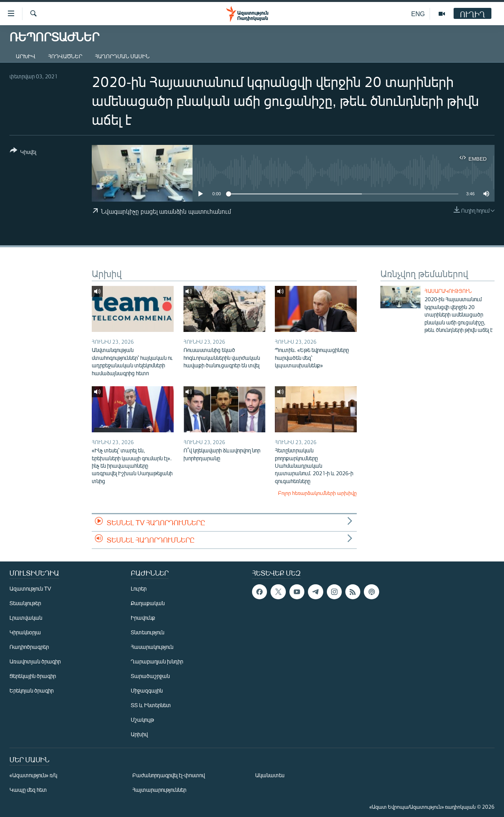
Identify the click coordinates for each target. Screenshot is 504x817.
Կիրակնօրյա (25, 632)
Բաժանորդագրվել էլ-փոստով (169, 775)
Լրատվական (26, 618)
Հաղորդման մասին (122, 56)
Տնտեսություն (147, 632)
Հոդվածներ (65, 56)
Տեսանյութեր (25, 603)
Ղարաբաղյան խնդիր (157, 661)
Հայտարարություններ (159, 790)
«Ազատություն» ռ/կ (33, 775)
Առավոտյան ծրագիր (35, 661)
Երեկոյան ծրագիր (31, 690)
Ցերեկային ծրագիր (33, 676)
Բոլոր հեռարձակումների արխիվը (317, 493)
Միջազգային (147, 690)
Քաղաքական (148, 603)
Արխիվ (26, 56)
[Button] (23, 153)
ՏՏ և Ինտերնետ (151, 705)
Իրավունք (143, 618)
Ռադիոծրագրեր (29, 647)
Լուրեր (139, 588)
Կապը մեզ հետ (28, 790)
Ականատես (270, 775)
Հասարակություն (448, 291)
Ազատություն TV (30, 588)
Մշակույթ (142, 720)
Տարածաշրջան (150, 676)
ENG (418, 14)
